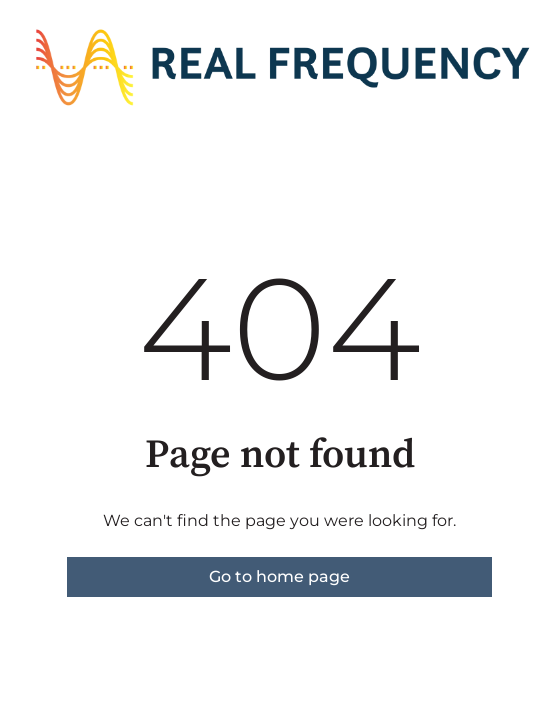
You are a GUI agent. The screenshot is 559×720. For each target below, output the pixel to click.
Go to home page (279, 576)
